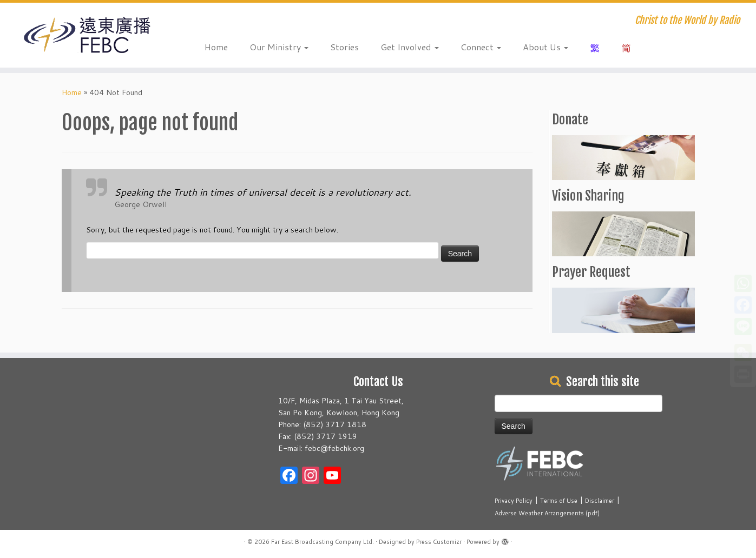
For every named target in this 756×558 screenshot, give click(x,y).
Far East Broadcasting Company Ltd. (323, 542)
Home (216, 47)
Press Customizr (439, 542)
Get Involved (410, 47)
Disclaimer (600, 501)
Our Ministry (279, 47)
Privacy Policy (514, 501)
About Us (545, 47)
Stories (344, 47)
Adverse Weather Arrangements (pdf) (547, 513)
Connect (481, 47)
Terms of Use (559, 501)
